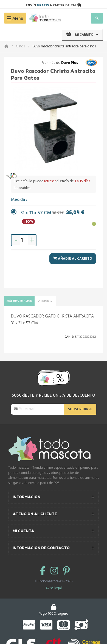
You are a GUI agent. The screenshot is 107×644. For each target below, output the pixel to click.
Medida (19, 200)
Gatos (20, 47)
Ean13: (69, 337)
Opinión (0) (46, 301)
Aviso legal (54, 588)
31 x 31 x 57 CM (52, 213)
